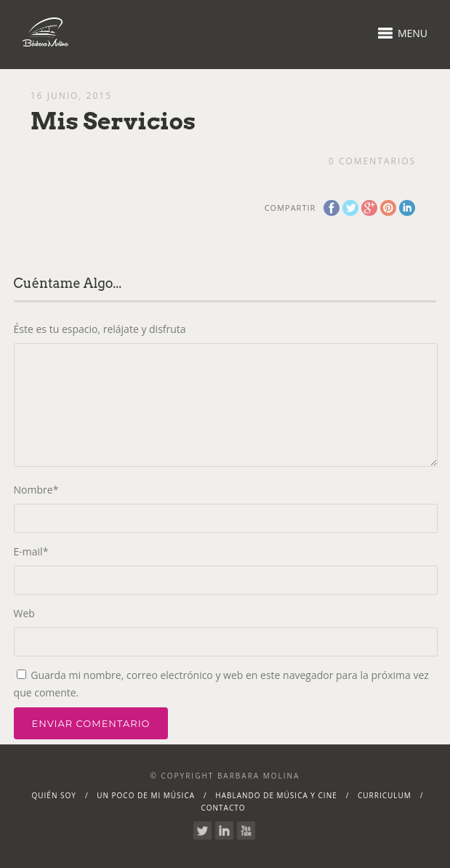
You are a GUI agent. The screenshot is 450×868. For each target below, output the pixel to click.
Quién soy (53, 795)
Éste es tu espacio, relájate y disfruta (100, 329)
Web (24, 613)
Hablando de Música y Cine (276, 795)
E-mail (31, 551)
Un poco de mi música (146, 795)
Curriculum (385, 795)
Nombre (36, 490)
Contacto (223, 808)
